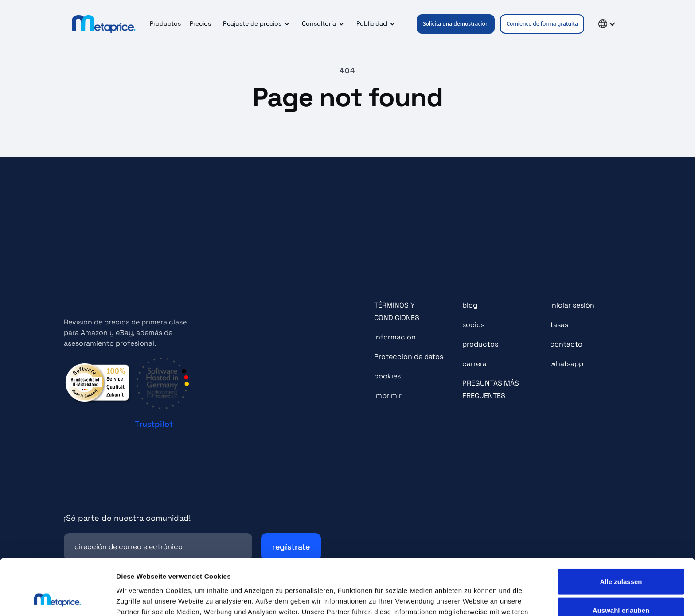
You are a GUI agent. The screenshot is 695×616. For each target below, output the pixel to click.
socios (473, 325)
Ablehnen (621, 587)
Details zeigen (471, 598)
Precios (200, 23)
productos (480, 344)
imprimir (388, 396)
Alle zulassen (621, 529)
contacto (566, 344)
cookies (387, 376)
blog (470, 305)
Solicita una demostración (456, 24)
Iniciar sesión (572, 305)
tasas (559, 325)
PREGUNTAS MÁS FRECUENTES (491, 389)
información (395, 337)
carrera (474, 364)
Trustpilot (154, 424)
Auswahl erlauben (621, 558)
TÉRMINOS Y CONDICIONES (397, 311)
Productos (165, 23)
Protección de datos (409, 357)
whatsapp (567, 364)
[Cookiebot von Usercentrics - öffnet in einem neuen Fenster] (57, 599)
